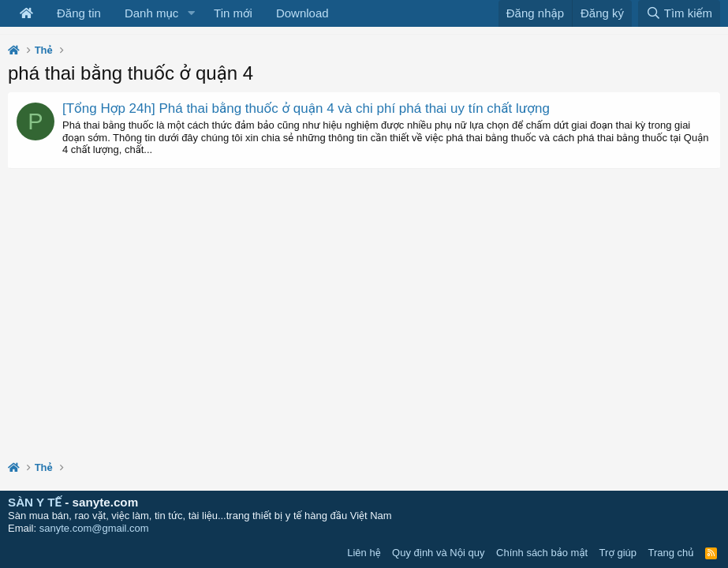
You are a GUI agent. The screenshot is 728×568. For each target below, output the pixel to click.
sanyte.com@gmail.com (94, 528)
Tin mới (233, 13)
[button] (191, 13)
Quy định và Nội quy (439, 553)
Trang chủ (671, 553)
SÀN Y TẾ (35, 502)
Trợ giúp (618, 553)
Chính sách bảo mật (542, 553)
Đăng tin (79, 13)
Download (302, 13)
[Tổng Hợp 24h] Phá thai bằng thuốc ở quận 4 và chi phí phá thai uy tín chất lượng (306, 108)
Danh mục (151, 13)
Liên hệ (364, 553)
